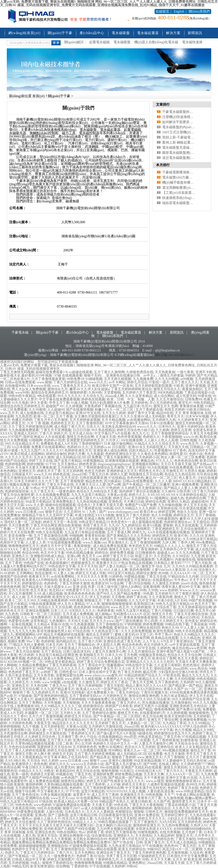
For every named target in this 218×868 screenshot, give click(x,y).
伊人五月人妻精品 (71, 604)
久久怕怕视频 (185, 679)
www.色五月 (189, 444)
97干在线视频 (100, 866)
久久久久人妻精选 (100, 812)
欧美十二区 (13, 600)
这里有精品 (39, 621)
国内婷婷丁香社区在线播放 (139, 491)
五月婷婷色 (139, 403)
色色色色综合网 (186, 461)
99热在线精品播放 (80, 553)
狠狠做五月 (93, 600)
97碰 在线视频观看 (68, 375)
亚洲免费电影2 (63, 502)
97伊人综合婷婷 (195, 726)
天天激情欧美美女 (67, 617)
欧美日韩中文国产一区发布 (113, 386)
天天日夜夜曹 (19, 525)
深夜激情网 (151, 587)
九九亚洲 (198, 556)
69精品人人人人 (85, 822)
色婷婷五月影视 (42, 774)
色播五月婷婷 (22, 420)
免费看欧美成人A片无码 (59, 444)
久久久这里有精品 (139, 396)
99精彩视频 (127, 539)
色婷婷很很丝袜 (17, 491)
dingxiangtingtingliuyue (114, 464)
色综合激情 (43, 573)
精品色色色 (94, 481)
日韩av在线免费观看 (20, 382)
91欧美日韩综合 (198, 410)
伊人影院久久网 (108, 645)
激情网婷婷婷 (142, 808)
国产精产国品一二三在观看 (130, 740)
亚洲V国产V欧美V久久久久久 (80, 570)
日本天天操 (90, 539)
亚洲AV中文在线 (88, 413)
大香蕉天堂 (42, 723)
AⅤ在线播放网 (132, 440)
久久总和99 (72, 512)
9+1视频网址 (159, 498)
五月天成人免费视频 (78, 614)
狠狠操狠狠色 (199, 713)
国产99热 (150, 764)
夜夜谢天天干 (39, 577)
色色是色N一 (120, 522)
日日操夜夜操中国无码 (116, 815)
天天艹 (169, 795)
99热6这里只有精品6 (27, 628)
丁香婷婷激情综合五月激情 (103, 467)
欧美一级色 (20, 774)
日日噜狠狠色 (145, 553)
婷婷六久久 (137, 495)
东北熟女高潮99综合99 (119, 427)
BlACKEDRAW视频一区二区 (22, 662)
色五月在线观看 (186, 525)
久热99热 (95, 392)
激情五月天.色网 (166, 406)
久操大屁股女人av (57, 587)
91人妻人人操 (64, 573)
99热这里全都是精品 (60, 662)
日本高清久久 (75, 812)
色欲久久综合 (187, 512)
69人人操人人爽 (116, 570)
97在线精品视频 (194, 737)
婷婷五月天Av (103, 648)
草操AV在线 (60, 624)
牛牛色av (181, 580)
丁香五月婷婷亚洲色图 (149, 853)
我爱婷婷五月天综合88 (54, 747)
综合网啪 (63, 866)
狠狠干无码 (92, 375)
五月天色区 (17, 539)
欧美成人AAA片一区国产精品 (99, 689)
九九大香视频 (61, 839)
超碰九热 (177, 498)
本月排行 (163, 165)
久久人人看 (163, 481)
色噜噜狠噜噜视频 (88, 863)
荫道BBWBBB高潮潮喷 (46, 519)
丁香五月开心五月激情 (51, 420)
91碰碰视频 (94, 379)
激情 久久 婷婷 (87, 767)
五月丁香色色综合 (25, 795)
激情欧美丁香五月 (137, 658)
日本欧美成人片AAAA (74, 648)
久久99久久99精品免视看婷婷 (46, 600)
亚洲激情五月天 (132, 795)
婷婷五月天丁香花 (114, 682)
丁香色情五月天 (144, 519)
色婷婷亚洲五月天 (78, 450)
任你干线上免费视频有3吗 (20, 706)
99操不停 (74, 638)
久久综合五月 (199, 767)
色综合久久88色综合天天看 (97, 491)
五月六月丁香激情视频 (46, 716)
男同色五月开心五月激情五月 (161, 471)
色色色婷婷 (82, 607)
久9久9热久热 (15, 761)
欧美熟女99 (100, 583)
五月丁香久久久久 (185, 382)
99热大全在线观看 (49, 532)
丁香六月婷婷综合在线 (70, 382)
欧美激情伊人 (22, 764)
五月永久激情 (44, 457)
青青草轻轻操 (95, 536)
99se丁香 (33, 641)
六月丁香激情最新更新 (48, 379)
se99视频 (187, 379)
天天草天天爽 (154, 774)
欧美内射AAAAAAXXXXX (161, 726)
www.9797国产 (11, 437)
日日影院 (119, 447)
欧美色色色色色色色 (80, 594)
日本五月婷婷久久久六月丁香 (36, 481)
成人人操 (19, 597)
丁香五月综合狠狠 (26, 651)
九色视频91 (165, 559)
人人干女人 (151, 641)
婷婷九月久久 (59, 764)
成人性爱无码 (186, 396)
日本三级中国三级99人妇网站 (119, 587)
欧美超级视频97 (57, 563)
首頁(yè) (39, 96)
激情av (87, 638)
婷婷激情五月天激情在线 (47, 733)
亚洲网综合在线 (37, 798)
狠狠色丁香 (21, 692)
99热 (145, 859)
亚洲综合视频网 (37, 611)
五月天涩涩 (69, 478)
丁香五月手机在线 (60, 484)
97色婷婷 (113, 488)
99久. (33, 607)
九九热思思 (24, 416)
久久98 (192, 570)
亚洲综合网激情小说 (75, 836)
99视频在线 (64, 774)
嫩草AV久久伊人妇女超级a (89, 389)
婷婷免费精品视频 (128, 774)
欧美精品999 (65, 771)
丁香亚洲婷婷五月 (165, 529)
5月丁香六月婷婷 (204, 491)
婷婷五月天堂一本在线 (60, 522)
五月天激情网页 (138, 529)
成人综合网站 (164, 396)
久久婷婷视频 (177, 713)
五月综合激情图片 (194, 529)
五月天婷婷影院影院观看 (153, 386)
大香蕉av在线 (117, 495)
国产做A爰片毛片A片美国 (116, 733)
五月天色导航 (44, 675)
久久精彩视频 (91, 679)
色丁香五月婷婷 (129, 672)
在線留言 (162, 11)
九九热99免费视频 (175, 825)
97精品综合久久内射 (184, 577)
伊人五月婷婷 (100, 597)
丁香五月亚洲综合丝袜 (191, 614)
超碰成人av (166, 553)
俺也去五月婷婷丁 (99, 634)
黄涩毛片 (185, 403)
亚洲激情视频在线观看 (122, 461)
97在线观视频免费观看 (64, 542)
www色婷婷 (42, 805)
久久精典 (162, 430)
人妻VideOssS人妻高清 (168, 570)
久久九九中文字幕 (142, 600)
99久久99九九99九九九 (65, 549)
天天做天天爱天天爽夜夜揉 (36, 467)
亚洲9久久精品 (178, 502)
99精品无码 (20, 866)
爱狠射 (168, 525)
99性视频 (76, 600)
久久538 (125, 669)
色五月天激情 (174, 754)
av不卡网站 (117, 382)
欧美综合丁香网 (164, 658)
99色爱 (148, 594)
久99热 (153, 590)
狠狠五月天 (184, 836)
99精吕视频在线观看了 (115, 822)
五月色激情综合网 (14, 733)
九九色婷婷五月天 (45, 692)
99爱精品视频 (134, 577)
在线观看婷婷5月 (152, 713)
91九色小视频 (92, 617)
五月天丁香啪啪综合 (80, 645)
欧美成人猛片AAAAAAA (78, 580)
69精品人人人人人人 (169, 546)
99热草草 (38, 484)
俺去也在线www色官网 (189, 648)
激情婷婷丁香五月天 (102, 669)
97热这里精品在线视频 (135, 563)
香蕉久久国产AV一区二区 (183, 689)
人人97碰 (113, 784)
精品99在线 (165, 413)
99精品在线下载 (177, 624)
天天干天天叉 (142, 669)
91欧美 (179, 386)
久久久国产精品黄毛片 (57, 689)
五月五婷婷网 (73, 471)
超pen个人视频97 (18, 498)
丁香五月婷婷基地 (63, 665)
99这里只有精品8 (38, 502)
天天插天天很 (178, 447)
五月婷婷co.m (100, 447)
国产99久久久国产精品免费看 (119, 594)
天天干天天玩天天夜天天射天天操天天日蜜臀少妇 (56, 825)
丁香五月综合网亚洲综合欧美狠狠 (56, 525)
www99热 (22, 392)
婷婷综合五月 (184, 515)
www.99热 (139, 590)
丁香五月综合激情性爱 (17, 495)
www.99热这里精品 (190, 791)
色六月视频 (183, 730)
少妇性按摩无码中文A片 (40, 709)
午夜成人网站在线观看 (193, 795)
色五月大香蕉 (188, 658)
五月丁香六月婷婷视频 (86, 529)
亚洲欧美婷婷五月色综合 (188, 706)
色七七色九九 (42, 498)
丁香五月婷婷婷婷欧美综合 (131, 389)
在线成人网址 (169, 764)
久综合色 (196, 853)
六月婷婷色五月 (115, 696)
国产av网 (114, 484)
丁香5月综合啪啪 (138, 583)
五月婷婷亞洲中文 (174, 815)
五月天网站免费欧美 (27, 829)
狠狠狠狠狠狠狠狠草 (117, 604)
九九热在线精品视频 (92, 502)
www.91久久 (98, 382)
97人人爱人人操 (192, 628)
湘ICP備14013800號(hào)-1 (175, 355)
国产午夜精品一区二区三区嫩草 (146, 484)
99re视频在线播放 (175, 750)
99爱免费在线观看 (31, 812)
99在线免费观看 (181, 467)
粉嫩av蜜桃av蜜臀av (200, 798)
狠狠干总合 (54, 512)
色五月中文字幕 (52, 553)
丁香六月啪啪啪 (115, 600)
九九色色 (12, 614)
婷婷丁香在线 (137, 597)
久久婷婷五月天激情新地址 (142, 488)
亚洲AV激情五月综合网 (90, 740)
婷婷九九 (139, 532)
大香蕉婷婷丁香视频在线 (103, 406)
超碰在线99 (200, 502)
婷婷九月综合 (137, 382)
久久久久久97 (53, 450)
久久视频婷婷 (130, 859)
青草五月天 (175, 416)
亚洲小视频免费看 (185, 484)
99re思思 (130, 737)
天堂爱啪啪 (112, 392)
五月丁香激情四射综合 (68, 849)
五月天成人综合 (81, 433)
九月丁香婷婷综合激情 (99, 713)
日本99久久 (167, 427)
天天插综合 (201, 522)
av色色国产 (69, 778)
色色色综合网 (10, 767)
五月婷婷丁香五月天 (110, 723)
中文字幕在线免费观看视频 (59, 399)
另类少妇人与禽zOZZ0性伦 (179, 617)
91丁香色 (179, 450)
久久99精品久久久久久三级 (61, 706)
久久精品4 (41, 624)
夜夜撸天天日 (106, 563)
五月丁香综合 (51, 651)
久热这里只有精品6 (60, 413)
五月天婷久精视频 (118, 379)
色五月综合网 (153, 716)
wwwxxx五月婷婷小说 (87, 764)
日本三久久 (59, 611)
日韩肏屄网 (141, 638)
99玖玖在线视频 (49, 808)
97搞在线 (46, 801)
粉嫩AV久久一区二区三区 (114, 410)
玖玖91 (147, 406)
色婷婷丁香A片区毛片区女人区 (132, 839)
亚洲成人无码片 (26, 433)
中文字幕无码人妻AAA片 (85, 488)
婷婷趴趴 (206, 658)
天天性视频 (52, 703)
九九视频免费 (143, 379)
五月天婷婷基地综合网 (195, 607)
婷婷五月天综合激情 (20, 822)
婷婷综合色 (165, 839)
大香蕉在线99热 (24, 808)
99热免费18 (75, 379)
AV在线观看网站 (88, 798)
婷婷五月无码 (63, 754)
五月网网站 (25, 573)
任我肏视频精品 (110, 737)
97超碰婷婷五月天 (152, 856)
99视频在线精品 (115, 863)
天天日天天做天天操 (176, 464)
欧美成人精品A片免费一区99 (76, 801)
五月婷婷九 (46, 559)
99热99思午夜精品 (22, 396)
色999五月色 (195, 784)
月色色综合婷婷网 (22, 747)
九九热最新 (95, 454)
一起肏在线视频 (20, 624)
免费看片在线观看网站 (48, 447)
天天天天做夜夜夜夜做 (98, 703)
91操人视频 (79, 403)
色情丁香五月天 (95, 525)
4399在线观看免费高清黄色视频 (193, 692)
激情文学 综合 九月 (156, 566)
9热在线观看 (46, 396)
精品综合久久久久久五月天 (73, 723)
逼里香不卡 (81, 795)
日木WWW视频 (197, 416)
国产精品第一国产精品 (185, 686)
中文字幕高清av (53, 488)
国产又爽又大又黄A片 (17, 699)
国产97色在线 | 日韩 (128, 842)
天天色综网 (39, 686)
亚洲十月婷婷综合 (191, 427)
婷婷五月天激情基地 (121, 832)
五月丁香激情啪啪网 (145, 542)
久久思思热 (162, 556)
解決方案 (173, 33)
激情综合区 (162, 808)
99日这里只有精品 (121, 573)
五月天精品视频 (113, 420)
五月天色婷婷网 (39, 597)
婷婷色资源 (87, 464)
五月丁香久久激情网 (109, 372)
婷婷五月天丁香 (49, 471)
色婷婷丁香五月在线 (183, 788)
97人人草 (93, 604)
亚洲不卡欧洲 (206, 372)
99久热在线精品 (103, 430)
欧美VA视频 (152, 525)
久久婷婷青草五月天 (193, 420)
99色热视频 (154, 795)
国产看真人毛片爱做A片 (124, 764)
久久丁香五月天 (42, 491)
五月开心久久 (125, 648)
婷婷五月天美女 (134, 784)
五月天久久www (102, 621)
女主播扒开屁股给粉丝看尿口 (96, 416)
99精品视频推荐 (143, 559)
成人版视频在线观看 (147, 522)
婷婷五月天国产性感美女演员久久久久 (115, 781)
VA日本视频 (21, 447)
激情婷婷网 (34, 784)
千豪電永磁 (20, 332)
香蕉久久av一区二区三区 (142, 750)
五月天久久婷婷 (114, 413)
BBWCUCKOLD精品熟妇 (192, 481)
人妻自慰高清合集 (161, 791)
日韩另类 (183, 491)
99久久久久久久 (69, 396)
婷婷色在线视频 (93, 399)
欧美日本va (148, 512)
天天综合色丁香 (164, 607)
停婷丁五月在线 (41, 461)
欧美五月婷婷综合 (132, 849)
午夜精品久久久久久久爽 (154, 679)
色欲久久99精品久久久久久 (194, 634)
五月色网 (130, 655)
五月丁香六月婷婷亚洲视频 (95, 754)
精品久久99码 (203, 730)
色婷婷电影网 (15, 464)
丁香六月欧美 (201, 563)
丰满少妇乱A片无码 (172, 600)
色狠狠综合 (124, 812)
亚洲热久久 (20, 556)
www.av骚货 (155, 781)
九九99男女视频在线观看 (115, 829)
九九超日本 (132, 406)
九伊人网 (169, 542)
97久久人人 (164, 461)
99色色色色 (24, 805)
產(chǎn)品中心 (92, 33)
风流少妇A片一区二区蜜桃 (182, 849)
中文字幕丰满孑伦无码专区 (146, 788)
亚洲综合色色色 (118, 808)
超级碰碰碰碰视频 (32, 846)
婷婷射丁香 (95, 832)
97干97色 (73, 791)
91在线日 (127, 771)
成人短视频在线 (32, 413)
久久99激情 (37, 410)
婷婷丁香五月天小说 (118, 556)
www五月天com (62, 798)
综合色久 (84, 505)
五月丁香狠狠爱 (72, 481)
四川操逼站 (112, 481)
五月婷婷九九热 (164, 420)
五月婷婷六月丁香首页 (139, 392)
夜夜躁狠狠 (83, 546)
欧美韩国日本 (144, 604)
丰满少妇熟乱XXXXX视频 (94, 515)
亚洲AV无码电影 (72, 692)
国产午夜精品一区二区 (25, 856)
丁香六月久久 (173, 771)
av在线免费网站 (63, 577)
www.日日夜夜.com (29, 512)
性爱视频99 (163, 450)
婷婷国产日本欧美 (119, 706)
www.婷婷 (72, 679)
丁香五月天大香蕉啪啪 (146, 805)
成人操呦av (103, 614)
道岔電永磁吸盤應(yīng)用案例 (185, 158)
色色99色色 (135, 478)
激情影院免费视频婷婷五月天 (186, 812)
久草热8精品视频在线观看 (35, 743)
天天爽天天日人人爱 (90, 484)
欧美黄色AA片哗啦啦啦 (40, 580)
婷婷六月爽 (76, 454)
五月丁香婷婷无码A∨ (85, 696)
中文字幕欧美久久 (51, 791)
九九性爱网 (107, 580)
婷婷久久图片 (136, 720)
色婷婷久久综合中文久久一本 (115, 743)
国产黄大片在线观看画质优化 (159, 539)
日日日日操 (81, 430)
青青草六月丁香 (149, 798)
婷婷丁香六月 (37, 539)
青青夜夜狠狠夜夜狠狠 (141, 617)
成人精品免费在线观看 (110, 546)
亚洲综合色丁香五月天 (113, 853)
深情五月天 (44, 720)
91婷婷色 (116, 577)
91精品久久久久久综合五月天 (157, 444)
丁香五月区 (188, 846)
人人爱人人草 (36, 542)
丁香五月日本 (99, 474)
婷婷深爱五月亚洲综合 (134, 580)
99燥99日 (154, 849)
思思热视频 (64, 508)
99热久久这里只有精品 (107, 720)
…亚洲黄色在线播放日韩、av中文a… (131, 375)
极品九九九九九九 (195, 675)
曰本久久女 (51, 478)
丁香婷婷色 (79, 866)
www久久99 (42, 474)
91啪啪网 (36, 440)
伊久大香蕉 (39, 403)
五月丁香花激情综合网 (51, 536)
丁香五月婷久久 (129, 703)
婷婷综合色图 (156, 502)
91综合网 (117, 583)
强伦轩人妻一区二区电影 (23, 522)
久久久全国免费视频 (136, 631)
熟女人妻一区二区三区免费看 (183, 457)
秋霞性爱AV (179, 454)
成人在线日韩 (205, 549)
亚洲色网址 (137, 863)
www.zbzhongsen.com (123, 512)
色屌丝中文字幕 (12, 542)
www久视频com (95, 542)
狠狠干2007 (71, 808)
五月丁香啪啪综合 (109, 624)
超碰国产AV (55, 406)
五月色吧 (82, 658)
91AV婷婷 (7, 573)
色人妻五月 (187, 478)
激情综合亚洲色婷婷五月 (50, 392)
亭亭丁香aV (163, 634)
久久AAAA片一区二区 (187, 573)
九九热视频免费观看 (24, 430)
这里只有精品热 (93, 791)
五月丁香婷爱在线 (88, 508)
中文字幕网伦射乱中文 (39, 648)
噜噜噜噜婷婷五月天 (24, 546)
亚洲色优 (115, 502)
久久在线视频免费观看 (53, 495)
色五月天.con (92, 556)
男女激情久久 (118, 542)
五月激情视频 (178, 853)
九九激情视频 (173, 798)
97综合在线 (81, 631)
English (179, 11)
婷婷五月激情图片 (61, 859)
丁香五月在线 (156, 577)
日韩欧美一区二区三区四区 (40, 614)
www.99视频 (51, 682)
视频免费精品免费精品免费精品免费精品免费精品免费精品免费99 (62, 842)
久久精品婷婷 (164, 836)
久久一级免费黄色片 (36, 617)
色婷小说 (196, 454)
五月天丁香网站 (30, 703)
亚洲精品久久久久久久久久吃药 (150, 662)
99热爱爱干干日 (77, 590)
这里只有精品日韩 (83, 815)
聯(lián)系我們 (199, 11)
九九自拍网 (74, 519)
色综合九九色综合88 (180, 474)
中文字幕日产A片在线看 (113, 433)
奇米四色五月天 (141, 546)
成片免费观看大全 (100, 692)
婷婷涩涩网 (167, 512)
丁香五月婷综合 (127, 692)
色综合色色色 (132, 645)
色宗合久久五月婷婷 (140, 747)
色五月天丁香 (205, 604)
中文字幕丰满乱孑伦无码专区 (66, 757)
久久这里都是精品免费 (32, 839)
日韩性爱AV (68, 672)
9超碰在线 (145, 733)
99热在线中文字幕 (62, 566)
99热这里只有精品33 (94, 522)
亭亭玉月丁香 (59, 403)
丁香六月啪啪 (161, 611)
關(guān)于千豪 (60, 33)
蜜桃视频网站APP (28, 634)
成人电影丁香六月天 (69, 427)
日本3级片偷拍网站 (118, 444)
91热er (35, 488)
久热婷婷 (187, 682)
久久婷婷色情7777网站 (198, 764)
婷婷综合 (102, 553)
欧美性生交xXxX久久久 (70, 597)
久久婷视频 (74, 406)
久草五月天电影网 (204, 433)
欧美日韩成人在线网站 (27, 454)
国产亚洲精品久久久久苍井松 (129, 536)
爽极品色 (147, 461)
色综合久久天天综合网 (55, 607)
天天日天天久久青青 (92, 577)
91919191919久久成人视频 (126, 791)
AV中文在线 (146, 648)
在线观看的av (163, 580)
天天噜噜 (118, 597)
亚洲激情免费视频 (193, 720)
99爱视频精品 (93, 461)
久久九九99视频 (167, 379)
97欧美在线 (172, 675)
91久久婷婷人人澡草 (106, 658)
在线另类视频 (170, 832)
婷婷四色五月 (162, 536)
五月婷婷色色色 (85, 747)
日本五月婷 (54, 645)
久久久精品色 (190, 638)
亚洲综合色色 (45, 832)
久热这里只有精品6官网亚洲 (57, 655)
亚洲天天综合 (47, 836)
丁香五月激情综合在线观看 (20, 478)
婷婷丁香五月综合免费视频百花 (101, 662)
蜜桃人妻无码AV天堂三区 (134, 634)
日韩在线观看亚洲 (93, 478)
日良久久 (93, 427)
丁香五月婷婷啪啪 (72, 699)
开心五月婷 (83, 743)
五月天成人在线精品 (181, 842)
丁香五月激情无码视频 (17, 372)
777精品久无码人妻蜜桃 (26, 645)
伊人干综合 (88, 737)
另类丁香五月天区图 (121, 856)
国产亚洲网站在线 (54, 788)
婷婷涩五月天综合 (78, 716)
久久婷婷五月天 (171, 621)
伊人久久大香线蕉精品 (25, 757)
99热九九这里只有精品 (133, 611)
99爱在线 (205, 396)
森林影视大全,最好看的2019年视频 (26, 375)
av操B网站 (20, 519)
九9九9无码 (168, 822)
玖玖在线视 (85, 859)
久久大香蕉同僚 (161, 597)
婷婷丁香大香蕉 (34, 679)
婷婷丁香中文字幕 (141, 413)
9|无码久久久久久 (82, 611)
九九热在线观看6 (202, 815)
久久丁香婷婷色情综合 (54, 822)
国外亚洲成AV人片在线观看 (44, 437)
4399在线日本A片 (148, 771)
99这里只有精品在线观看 (112, 638)
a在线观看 (69, 682)
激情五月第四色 (175, 767)
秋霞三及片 (143, 556)
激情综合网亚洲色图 (144, 696)
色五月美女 (39, 590)
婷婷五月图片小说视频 (151, 706)
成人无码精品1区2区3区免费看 (79, 457)
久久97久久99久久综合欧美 (150, 699)
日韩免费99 (193, 399)
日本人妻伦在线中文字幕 (97, 672)
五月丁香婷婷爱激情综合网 (103, 788)
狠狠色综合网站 (73, 781)
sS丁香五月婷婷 (95, 549)
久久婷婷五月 (19, 682)
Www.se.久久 (189, 590)
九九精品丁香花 (174, 723)
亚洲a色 (41, 815)
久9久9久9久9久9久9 (162, 495)
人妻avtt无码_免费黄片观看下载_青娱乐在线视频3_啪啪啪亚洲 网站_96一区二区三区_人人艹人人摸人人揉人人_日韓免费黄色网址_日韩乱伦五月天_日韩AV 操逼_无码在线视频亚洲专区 (109, 367)
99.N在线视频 (158, 467)
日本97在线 (203, 467)
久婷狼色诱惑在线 (140, 372)
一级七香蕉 (185, 372)
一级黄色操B (65, 491)
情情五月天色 (162, 614)
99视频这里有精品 (152, 655)
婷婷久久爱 (119, 474)
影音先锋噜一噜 (20, 536)
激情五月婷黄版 (172, 375)
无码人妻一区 (42, 730)
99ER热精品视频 (170, 392)
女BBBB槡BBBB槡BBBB (192, 829)
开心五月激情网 (20, 594)
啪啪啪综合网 (10, 553)
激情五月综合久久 (167, 389)
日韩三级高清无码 (77, 651)
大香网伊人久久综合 (118, 679)
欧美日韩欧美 (141, 801)
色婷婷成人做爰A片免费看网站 (50, 658)
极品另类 (150, 672)
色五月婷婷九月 (156, 645)
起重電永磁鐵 (99, 42)
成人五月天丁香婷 (105, 795)
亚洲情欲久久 (123, 836)
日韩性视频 (188, 440)
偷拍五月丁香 (201, 750)
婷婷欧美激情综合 (52, 638)
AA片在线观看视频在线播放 (169, 532)
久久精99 (168, 491)
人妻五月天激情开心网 (109, 651)
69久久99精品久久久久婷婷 (135, 508)
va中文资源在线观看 (184, 645)
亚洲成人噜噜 (94, 519)
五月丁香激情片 (146, 822)
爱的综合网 (162, 669)
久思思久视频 (195, 471)
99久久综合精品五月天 (22, 444)
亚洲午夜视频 (195, 386)
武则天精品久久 (141, 450)
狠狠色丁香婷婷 (124, 757)
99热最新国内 (168, 519)
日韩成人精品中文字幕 (29, 859)
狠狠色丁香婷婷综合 (57, 863)
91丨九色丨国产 (94, 512)
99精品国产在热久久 (114, 801)
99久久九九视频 (205, 703)
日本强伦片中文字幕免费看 (187, 856)
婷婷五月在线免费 (14, 607)
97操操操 (25, 696)
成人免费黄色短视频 (44, 781)
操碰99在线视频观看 (60, 505)
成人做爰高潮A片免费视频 (93, 628)
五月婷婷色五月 (69, 467)
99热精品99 (101, 607)
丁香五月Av (58, 686)
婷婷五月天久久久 (152, 818)
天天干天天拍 (87, 566)
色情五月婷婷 (175, 410)
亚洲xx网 (74, 556)
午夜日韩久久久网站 (37, 767)
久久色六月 (181, 808)
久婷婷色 (164, 648)
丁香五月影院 (114, 686)
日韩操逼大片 (22, 474)
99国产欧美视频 (200, 600)
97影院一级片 (159, 382)
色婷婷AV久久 (78, 447)
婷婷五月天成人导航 (91, 573)
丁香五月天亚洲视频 (56, 430)
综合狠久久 (207, 570)
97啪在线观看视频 (42, 604)
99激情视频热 (148, 832)
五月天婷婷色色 (189, 822)
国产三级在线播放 (129, 621)
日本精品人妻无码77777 (172, 563)
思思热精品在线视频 (30, 740)
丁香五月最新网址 (117, 457)
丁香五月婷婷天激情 (75, 583)
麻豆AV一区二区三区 (161, 478)
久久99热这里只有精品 (200, 539)
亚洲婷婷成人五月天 (122, 471)
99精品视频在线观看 (64, 539)
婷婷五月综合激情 (61, 750)
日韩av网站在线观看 (102, 849)
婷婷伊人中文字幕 (159, 730)
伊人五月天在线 (195, 505)
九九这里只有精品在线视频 (85, 532)
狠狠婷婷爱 (78, 392)
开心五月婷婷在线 (163, 403)
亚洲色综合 (165, 747)
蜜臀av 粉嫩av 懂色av (16, 818)
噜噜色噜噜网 (164, 709)
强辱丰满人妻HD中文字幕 (181, 587)
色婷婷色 (51, 583)
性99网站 (115, 750)
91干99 (51, 464)
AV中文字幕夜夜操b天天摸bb (126, 423)
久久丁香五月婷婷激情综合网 (30, 427)
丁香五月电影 (136, 467)
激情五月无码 (119, 549)
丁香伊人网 (186, 542)
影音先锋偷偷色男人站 (54, 631)
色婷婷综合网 (196, 498)
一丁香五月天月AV (26, 529)
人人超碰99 (56, 410)
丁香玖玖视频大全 (154, 692)
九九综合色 (103, 818)
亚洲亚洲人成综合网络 (110, 450)
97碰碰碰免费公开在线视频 (108, 699)
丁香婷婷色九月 (107, 859)
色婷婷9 (75, 788)
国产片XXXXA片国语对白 (142, 689)
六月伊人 (112, 440)
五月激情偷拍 (181, 703)
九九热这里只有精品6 (125, 846)
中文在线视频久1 (54, 529)
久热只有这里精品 (19, 675)
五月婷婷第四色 (27, 788)
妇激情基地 (189, 740)
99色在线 (121, 805)
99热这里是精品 (150, 737)
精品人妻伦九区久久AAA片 (146, 686)
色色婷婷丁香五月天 (24, 672)
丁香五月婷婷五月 (33, 549)
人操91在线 (54, 812)
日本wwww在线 (39, 386)
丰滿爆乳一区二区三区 (42, 713)
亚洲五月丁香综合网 (163, 720)
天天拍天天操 (78, 621)
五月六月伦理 (19, 590)
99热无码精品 (204, 403)
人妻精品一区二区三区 (144, 723)
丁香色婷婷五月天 (81, 733)
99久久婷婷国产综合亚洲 (191, 699)
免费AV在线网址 (111, 747)
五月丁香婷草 (95, 784)
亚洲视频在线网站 (145, 464)
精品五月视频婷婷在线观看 (64, 634)
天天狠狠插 (71, 703)
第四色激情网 (139, 570)
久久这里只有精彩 (168, 665)
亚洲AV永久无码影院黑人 (147, 447)
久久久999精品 (199, 723)
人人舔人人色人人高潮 (161, 440)
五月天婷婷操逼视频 (85, 420)
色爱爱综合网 (19, 621)
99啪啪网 (76, 536)
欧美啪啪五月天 (92, 655)
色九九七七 (141, 433)
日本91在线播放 (162, 423)
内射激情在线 (185, 559)
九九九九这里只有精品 (88, 495)
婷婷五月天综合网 (25, 689)
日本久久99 (113, 655)
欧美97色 (181, 536)
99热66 (132, 866)
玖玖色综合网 (207, 474)
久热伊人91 (199, 825)
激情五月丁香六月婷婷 (133, 515)
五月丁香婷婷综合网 (69, 730)
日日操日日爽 (184, 611)
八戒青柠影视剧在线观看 (166, 784)
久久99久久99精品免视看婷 (192, 566)
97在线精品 (117, 478)
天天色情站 (144, 836)
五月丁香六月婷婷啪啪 (85, 686)
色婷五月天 (108, 539)
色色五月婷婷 (95, 471)
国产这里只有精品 (68, 461)
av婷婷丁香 (49, 672)
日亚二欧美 (64, 743)
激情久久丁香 (184, 597)
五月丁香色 (13, 563)
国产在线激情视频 (80, 410)
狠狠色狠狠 (110, 771)
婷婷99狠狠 (35, 464)
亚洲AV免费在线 (147, 815)
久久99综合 (181, 556)
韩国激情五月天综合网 (146, 474)
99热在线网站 (67, 832)
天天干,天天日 (66, 559)
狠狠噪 (139, 812)
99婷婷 (190, 375)
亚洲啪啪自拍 (57, 846)
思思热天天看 (25, 559)
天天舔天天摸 (174, 863)
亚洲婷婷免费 (103, 774)
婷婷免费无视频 (122, 553)
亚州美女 (192, 621)
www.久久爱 (34, 505)
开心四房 (151, 621)
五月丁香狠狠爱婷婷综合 (170, 433)
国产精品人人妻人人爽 (181, 488)
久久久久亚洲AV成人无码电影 (143, 416)
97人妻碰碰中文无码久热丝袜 (185, 761)
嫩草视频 (19, 658)
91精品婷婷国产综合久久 (143, 675)
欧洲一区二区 (44, 416)
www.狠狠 (44, 382)
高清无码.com (64, 498)
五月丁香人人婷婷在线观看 (25, 750)
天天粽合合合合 (186, 743)
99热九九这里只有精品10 (174, 604)
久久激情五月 (89, 682)
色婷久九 (12, 853)
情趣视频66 (115, 665)
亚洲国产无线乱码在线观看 (141, 767)
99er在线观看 (110, 767)
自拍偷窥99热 (15, 386)
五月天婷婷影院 (52, 726)
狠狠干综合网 (25, 791)
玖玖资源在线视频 (193, 508)
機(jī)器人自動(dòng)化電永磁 (156, 42)
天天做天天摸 (106, 437)
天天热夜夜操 (165, 372)
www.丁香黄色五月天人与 (71, 386)
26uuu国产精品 (141, 709)
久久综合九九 (93, 396)
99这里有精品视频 (147, 761)
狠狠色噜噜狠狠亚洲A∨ (183, 781)
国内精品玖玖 (66, 641)
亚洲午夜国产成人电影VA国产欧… (182, 651)
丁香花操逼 (199, 624)
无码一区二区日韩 (93, 778)
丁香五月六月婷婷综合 (37, 853)
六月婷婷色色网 (20, 723)
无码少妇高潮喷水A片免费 (109, 403)
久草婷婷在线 (167, 508)
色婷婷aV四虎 (54, 440)
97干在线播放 (152, 846)
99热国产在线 (34, 563)
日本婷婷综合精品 (193, 495)
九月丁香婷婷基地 (165, 740)
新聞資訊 (195, 33)
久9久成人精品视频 (48, 594)
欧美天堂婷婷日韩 (178, 716)
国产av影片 (8, 696)
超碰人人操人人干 (47, 818)
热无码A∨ (57, 590)
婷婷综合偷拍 (56, 454)
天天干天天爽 (161, 859)
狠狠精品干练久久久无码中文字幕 (47, 515)
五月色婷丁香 (192, 832)
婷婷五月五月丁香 (57, 628)
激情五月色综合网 (80, 437)
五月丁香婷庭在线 (149, 410)
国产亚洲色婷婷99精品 (51, 696)
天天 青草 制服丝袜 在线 (193, 413)
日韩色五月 (154, 812)
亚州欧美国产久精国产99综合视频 (34, 778)
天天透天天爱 (102, 805)
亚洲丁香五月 (154, 842)
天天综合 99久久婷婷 (43, 761)
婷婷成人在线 (102, 709)
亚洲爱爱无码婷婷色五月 (85, 440)
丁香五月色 (172, 737)
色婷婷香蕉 (106, 611)
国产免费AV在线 (189, 709)
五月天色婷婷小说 (146, 457)
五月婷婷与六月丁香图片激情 (177, 594)
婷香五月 (18, 423)
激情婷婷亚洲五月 (146, 825)
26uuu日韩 (79, 474)
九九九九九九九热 (22, 631)
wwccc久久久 (147, 427)
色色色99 (171, 846)
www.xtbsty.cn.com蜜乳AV (104, 675)
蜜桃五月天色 (128, 713)
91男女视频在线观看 (56, 795)
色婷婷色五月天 (62, 423)
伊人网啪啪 (9, 665)
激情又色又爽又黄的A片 (18, 638)
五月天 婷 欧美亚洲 (187, 859)
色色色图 (40, 764)
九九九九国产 (31, 450)
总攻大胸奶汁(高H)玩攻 (113, 825)
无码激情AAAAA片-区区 (132, 614)
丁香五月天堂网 (141, 682)
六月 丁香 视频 (38, 423)
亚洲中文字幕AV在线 (181, 778)
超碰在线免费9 (46, 699)
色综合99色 (30, 553)
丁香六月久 (64, 853)
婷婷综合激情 (146, 573)
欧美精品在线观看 (165, 638)
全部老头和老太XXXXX (154, 829)
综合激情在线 (102, 836)
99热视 (108, 508)
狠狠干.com (98, 761)
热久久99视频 (162, 515)
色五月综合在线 (88, 771)
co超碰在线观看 (80, 372)
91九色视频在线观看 (92, 750)
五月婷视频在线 (44, 570)
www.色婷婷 (169, 590)
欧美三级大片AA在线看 (93, 498)
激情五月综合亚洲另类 (119, 798)
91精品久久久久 (30, 771)
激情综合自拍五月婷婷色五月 (22, 406)
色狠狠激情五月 (83, 563)
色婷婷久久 (151, 437)
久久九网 (47, 508)
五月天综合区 (120, 590)
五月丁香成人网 (119, 532)
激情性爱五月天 (184, 801)
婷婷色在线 (61, 474)
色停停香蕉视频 (129, 437)
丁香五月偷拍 (185, 839)
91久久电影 (20, 403)
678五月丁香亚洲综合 (177, 641)
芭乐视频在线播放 (156, 703)
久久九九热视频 (188, 553)
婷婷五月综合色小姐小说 (135, 430)
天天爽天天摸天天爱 (108, 505)
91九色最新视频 (82, 624)
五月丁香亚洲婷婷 (144, 549)
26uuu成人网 (114, 396)
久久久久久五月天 (19, 457)
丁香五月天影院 (125, 818)
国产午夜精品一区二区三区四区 (117, 716)
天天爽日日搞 (134, 502)
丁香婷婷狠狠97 (90, 444)
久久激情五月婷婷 (166, 583)
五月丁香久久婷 (59, 740)
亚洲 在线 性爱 (84, 587)
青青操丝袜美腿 (191, 406)
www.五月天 (9, 413)
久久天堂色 (100, 590)
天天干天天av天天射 (75, 709)
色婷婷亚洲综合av (177, 522)
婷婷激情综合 (32, 583)
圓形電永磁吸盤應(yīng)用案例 (185, 153)
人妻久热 (29, 836)
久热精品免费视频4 (33, 665)
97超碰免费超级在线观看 (72, 805)
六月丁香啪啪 (174, 757)
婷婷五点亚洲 (181, 430)
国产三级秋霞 (58, 815)
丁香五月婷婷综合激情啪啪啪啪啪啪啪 (115, 730)
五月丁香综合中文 (92, 665)
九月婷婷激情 (141, 607)
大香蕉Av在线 (76, 726)
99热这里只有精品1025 (71, 720)
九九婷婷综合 (131, 525)
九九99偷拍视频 (170, 505)
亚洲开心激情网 (120, 761)
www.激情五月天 (150, 757)
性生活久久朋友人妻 (77, 818)
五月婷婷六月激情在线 (105, 726)
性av (82, 832)
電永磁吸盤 (121, 33)
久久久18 (196, 536)
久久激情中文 (25, 669)
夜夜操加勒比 (192, 389)
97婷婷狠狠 (133, 624)
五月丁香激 (64, 416)
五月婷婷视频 (19, 863)
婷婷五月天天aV (118, 519)
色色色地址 (191, 665)
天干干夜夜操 (154, 778)
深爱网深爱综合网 (69, 675)
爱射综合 (121, 628)
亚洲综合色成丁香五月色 (122, 641)
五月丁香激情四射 (89, 423)
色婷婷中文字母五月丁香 (30, 849)
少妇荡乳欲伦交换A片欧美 (178, 672)
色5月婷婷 (26, 655)
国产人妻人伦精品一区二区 (119, 566)
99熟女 (49, 771)
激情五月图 (24, 754)
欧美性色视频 (163, 631)
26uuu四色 (180, 669)
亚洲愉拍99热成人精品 (48, 556)
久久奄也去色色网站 (153, 454)
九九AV (114, 525)
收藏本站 (144, 11)
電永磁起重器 (148, 33)
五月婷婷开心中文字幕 (177, 549)
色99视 (163, 573)
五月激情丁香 (68, 737)
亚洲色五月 (27, 471)
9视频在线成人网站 (115, 559)
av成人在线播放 (93, 808)
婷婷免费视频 (153, 624)
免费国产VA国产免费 (141, 505)
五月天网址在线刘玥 (145, 628)
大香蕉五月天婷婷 (198, 771)
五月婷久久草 (70, 713)
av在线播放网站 (139, 420)
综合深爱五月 (115, 529)
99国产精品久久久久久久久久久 (61, 669)
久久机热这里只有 (105, 631)
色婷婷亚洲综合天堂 (120, 454)
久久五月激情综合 (170, 399)
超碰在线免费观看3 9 (51, 372)
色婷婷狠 (48, 641)
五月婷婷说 (140, 498)
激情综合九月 (57, 389)
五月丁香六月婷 (90, 641)
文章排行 (163, 104)
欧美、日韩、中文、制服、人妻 (131, 399)
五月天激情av (67, 464)
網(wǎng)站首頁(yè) (24, 33)
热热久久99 (170, 628)
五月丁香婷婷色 (166, 682)
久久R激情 (55, 679)
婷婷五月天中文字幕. (56, 546)
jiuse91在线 (189, 583)
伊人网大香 (42, 754)
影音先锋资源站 (42, 866)
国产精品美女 (32, 587)
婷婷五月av (121, 498)
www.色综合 (199, 669)
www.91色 (191, 437)
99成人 (35, 863)
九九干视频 (30, 726)
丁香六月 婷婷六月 (53, 433)
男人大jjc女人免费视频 (29, 389)
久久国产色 (162, 801)
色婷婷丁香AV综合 (90, 856)
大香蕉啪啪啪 (172, 437)
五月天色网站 (85, 853)
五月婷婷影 (202, 716)
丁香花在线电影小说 (180, 805)
